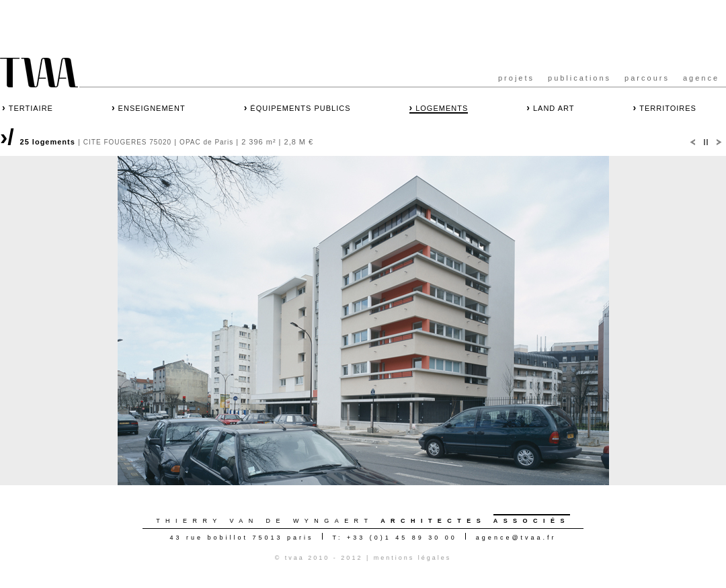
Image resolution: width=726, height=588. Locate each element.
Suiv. (719, 142)
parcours (647, 78)
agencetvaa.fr (516, 538)
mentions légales (413, 558)
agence (701, 78)
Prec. (692, 142)
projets (516, 78)
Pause (706, 142)
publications (579, 78)
